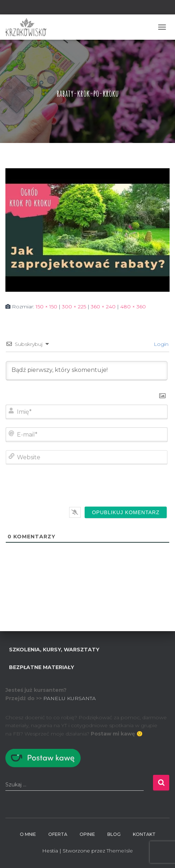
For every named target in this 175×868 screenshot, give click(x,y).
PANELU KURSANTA (69, 698)
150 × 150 (46, 307)
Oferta (58, 834)
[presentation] (118, 487)
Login (160, 344)
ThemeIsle (120, 851)
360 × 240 (103, 307)
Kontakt (144, 834)
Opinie (87, 834)
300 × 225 (74, 307)
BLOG (114, 834)
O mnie (28, 834)
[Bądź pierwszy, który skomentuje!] (87, 371)
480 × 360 (133, 307)
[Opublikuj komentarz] (126, 512)
